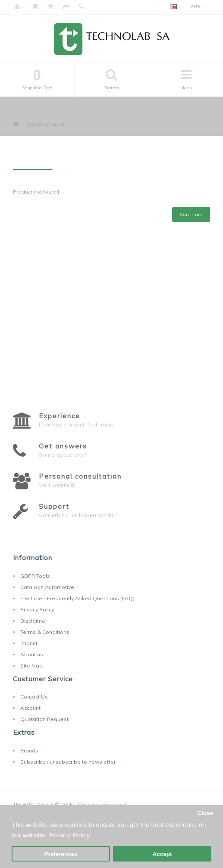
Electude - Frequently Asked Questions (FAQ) (77, 598)
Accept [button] (162, 854)
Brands (29, 750)
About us (32, 654)
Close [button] (205, 813)
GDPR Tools (35, 576)
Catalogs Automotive (47, 587)
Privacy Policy (37, 609)
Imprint (29, 643)
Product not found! (45, 125)
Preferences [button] (61, 854)
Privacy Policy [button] (70, 835)
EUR (198, 7)
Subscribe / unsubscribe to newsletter (68, 762)
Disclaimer (34, 621)
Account (30, 708)
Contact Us (34, 697)
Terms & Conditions (45, 632)
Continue (191, 215)
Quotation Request (44, 719)
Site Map (31, 666)
